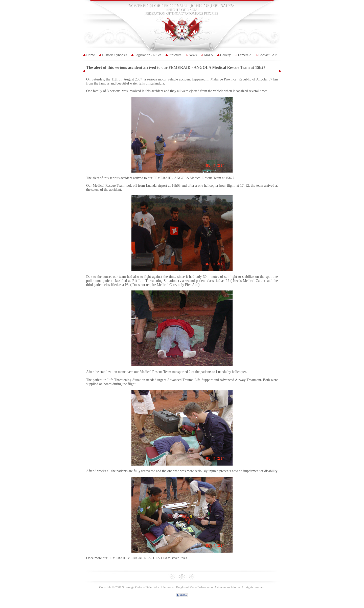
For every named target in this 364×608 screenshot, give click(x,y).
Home (90, 55)
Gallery (225, 55)
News (193, 55)
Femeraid (245, 55)
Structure (175, 55)
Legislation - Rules (148, 55)
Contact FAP (268, 55)
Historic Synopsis (115, 55)
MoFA (209, 55)
